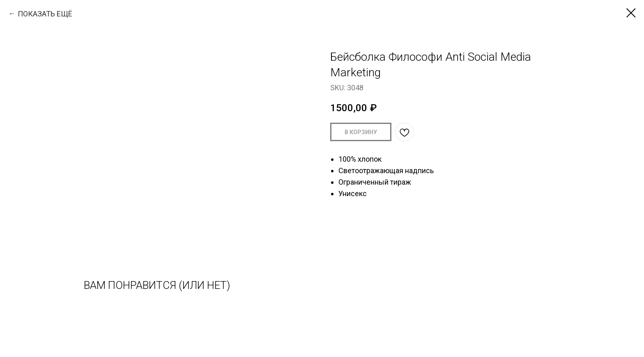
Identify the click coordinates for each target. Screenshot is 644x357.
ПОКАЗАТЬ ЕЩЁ (45, 14)
